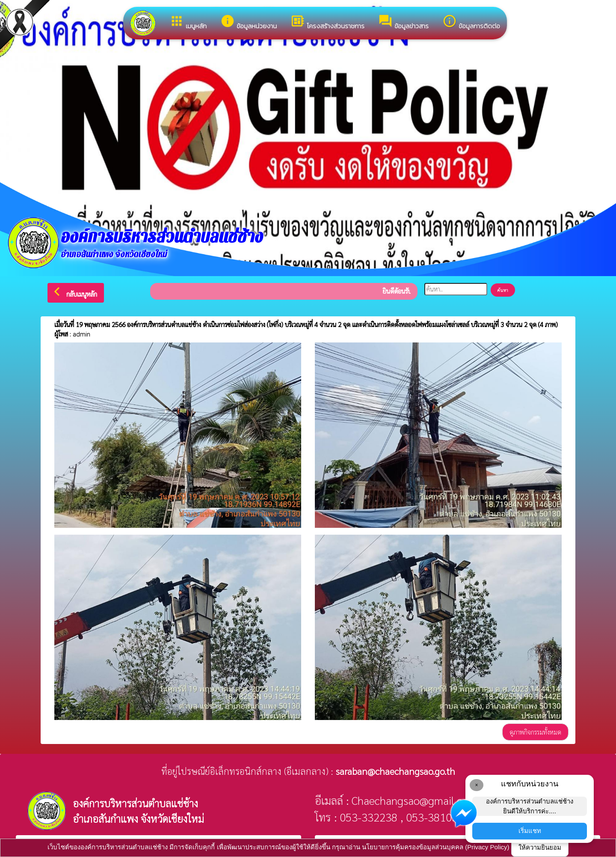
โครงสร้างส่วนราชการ (327, 22)
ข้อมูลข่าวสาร (403, 22)
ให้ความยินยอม (540, 847)
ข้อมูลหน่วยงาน (249, 22)
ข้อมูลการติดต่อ (471, 22)
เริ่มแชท (530, 831)
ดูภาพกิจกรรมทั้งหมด (535, 732)
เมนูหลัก (188, 22)
